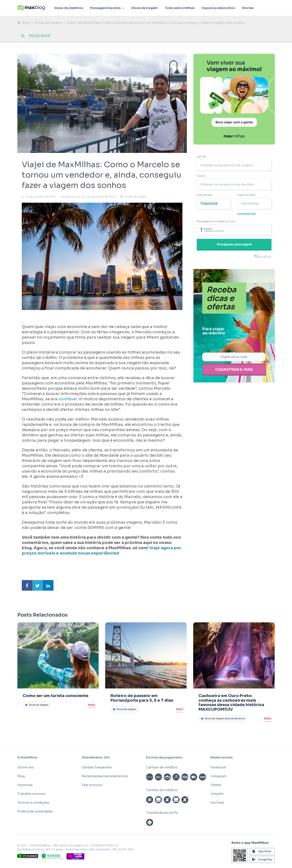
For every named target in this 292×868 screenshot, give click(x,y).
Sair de (201, 157)
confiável (68, 400)
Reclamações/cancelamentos (105, 777)
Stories (248, 8)
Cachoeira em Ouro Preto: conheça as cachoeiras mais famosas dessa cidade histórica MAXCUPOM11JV (231, 703)
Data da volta (246, 196)
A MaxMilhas (27, 758)
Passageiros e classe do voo (216, 222)
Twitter (216, 786)
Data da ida (204, 196)
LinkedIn (217, 794)
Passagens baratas (105, 8)
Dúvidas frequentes (97, 768)
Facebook (218, 768)
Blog (26, 23)
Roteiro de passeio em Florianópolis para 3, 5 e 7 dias (142, 699)
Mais (92, 705)
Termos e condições (33, 803)
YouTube (217, 803)
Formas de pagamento (164, 758)
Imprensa (25, 786)
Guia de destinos (235, 719)
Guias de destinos (69, 8)
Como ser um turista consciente (56, 696)
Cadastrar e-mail (234, 370)
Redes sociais (221, 758)
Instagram (218, 777)
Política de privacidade (35, 812)
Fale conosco (92, 786)
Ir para (201, 176)
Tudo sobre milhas (180, 8)
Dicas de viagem (145, 8)
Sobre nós (26, 768)
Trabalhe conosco (32, 794)
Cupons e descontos (218, 8)
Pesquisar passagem (235, 245)
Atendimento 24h (96, 758)
